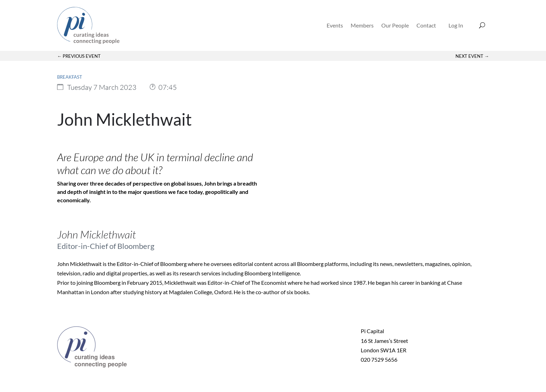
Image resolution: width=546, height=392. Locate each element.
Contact (426, 25)
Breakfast (70, 77)
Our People (395, 25)
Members (362, 25)
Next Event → (472, 56)
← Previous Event (79, 56)
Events (335, 25)
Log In (456, 25)
